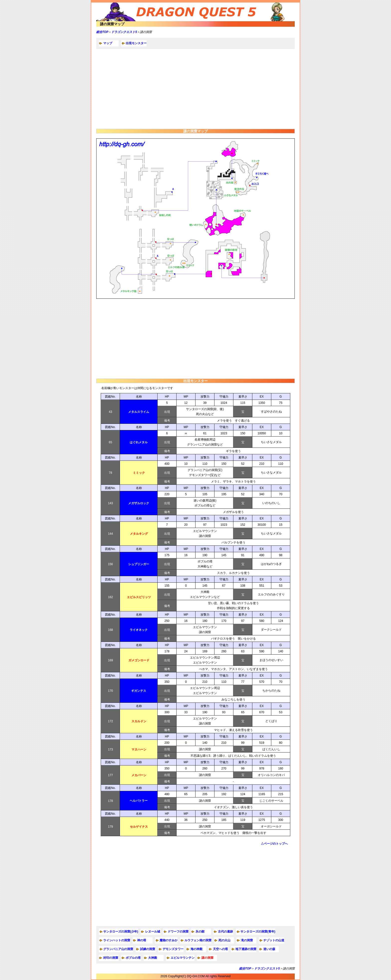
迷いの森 (269, 949)
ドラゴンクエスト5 (124, 32)
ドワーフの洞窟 (178, 932)
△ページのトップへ (274, 844)
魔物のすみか (169, 940)
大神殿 (153, 958)
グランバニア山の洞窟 (118, 949)
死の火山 (224, 940)
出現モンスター (136, 43)
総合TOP (102, 32)
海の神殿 (196, 949)
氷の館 (200, 932)
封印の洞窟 (111, 958)
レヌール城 (153, 932)
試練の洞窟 (148, 949)
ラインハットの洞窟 (117, 940)
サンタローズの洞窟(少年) (121, 932)
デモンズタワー (173, 949)
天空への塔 (220, 949)
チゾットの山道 (274, 940)
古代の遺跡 (225, 932)
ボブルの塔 (133, 958)
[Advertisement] (195, 89)
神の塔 (142, 940)
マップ (108, 43)
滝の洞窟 (247, 940)
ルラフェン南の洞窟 (198, 940)
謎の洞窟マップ (112, 24)
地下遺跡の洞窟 (246, 949)
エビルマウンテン (183, 958)
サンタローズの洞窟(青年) (258, 932)
